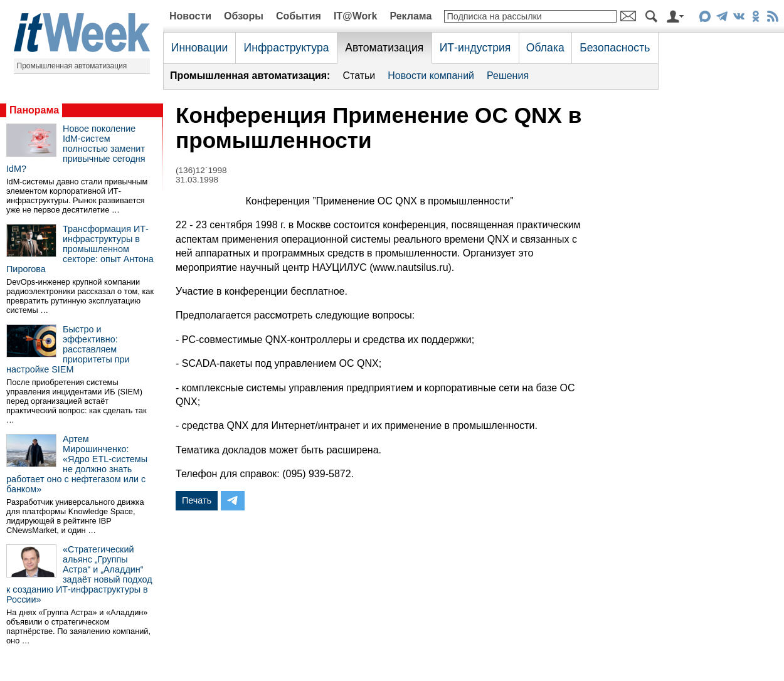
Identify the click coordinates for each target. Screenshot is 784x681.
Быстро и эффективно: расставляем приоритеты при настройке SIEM (68, 349)
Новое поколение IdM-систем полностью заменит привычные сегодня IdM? (76, 149)
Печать (197, 500)
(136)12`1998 (201, 170)
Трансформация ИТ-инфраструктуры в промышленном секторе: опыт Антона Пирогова (80, 249)
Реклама (411, 16)
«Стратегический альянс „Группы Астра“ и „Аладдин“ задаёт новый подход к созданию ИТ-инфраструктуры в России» (79, 574)
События (299, 16)
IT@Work (356, 16)
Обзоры (244, 16)
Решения (508, 76)
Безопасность (615, 48)
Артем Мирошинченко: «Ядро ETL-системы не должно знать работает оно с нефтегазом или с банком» (77, 464)
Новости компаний (431, 76)
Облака (545, 48)
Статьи (359, 76)
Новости (190, 16)
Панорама (34, 110)
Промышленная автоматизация (72, 66)
